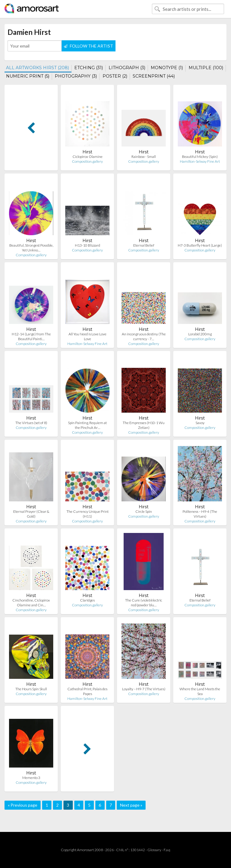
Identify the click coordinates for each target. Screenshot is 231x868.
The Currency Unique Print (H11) (88, 514)
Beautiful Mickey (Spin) (200, 157)
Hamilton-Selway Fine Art (200, 161)
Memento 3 (31, 778)
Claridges (87, 600)
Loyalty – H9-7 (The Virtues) (144, 689)
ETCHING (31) (89, 68)
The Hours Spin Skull (31, 689)
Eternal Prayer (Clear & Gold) (31, 514)
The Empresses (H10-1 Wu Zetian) (144, 425)
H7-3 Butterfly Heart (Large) (200, 245)
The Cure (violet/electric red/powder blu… (144, 603)
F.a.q (167, 850)
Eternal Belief (144, 245)
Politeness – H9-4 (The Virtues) (200, 514)
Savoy (200, 423)
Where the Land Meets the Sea (200, 691)
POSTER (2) (115, 76)
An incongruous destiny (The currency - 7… (144, 336)
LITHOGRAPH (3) (127, 68)
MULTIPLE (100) (206, 68)
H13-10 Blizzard (88, 245)
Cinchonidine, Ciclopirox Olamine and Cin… (31, 603)
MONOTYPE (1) (167, 68)
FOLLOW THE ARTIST (88, 46)
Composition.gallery (87, 161)
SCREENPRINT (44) (154, 76)
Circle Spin (144, 511)
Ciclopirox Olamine (88, 157)
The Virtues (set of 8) (31, 423)
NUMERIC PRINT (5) (28, 76)
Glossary (154, 850)
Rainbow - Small (144, 157)
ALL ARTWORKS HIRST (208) (37, 68)
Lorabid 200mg (200, 334)
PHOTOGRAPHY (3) (76, 76)
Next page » (131, 805)
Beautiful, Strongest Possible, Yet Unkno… (31, 248)
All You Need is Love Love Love (88, 336)
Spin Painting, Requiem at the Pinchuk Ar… (87, 425)
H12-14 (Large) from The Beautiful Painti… (31, 336)
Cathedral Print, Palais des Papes (87, 691)
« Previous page (23, 805)
